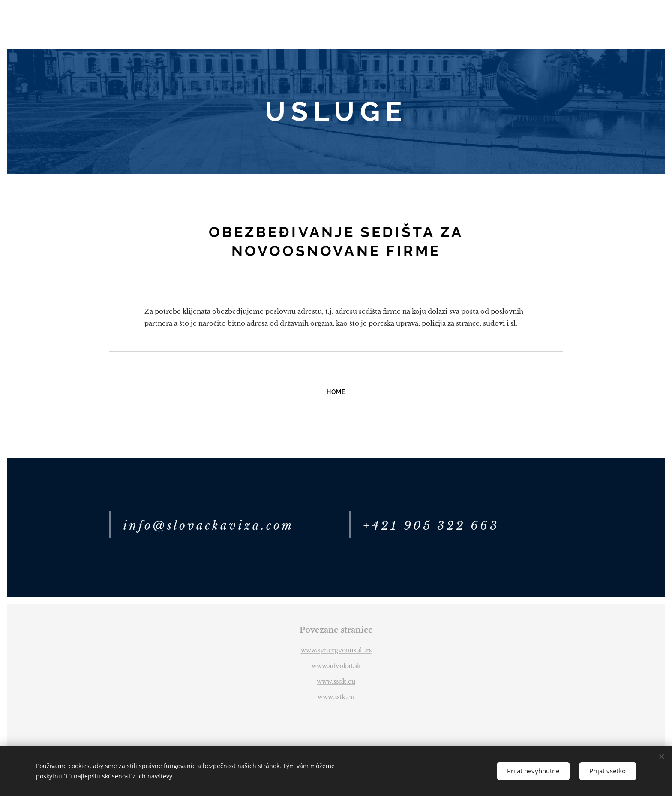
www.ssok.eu (336, 681)
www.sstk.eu (336, 697)
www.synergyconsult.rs (336, 650)
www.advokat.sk (336, 666)
